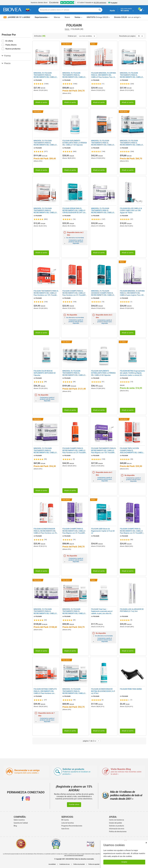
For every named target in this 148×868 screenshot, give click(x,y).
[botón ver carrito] (142, 10)
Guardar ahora (74, 804)
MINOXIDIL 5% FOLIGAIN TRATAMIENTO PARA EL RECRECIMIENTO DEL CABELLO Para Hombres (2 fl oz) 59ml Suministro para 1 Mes (45, 211)
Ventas (78, 17)
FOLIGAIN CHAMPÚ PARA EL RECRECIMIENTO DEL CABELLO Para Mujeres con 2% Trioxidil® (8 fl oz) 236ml (132, 531)
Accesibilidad (52, 864)
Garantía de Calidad (21, 823)
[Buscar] (100, 10)
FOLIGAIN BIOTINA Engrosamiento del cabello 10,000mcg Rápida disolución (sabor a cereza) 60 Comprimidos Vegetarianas (132, 373)
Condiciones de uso (65, 864)
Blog (15, 826)
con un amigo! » (127, 17)
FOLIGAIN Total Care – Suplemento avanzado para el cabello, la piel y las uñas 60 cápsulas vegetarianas (102, 611)
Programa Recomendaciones (72, 826)
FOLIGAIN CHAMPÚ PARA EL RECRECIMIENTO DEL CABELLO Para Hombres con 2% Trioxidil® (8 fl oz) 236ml (75, 293)
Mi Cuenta (65, 820)
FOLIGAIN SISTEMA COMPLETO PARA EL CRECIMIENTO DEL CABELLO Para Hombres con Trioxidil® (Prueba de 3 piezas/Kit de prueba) (46, 691)
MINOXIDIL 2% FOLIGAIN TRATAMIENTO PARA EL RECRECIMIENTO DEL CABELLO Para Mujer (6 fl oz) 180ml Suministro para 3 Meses (103, 211)
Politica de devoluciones (118, 832)
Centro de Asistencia (116, 820)
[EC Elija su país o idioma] (29, 10)
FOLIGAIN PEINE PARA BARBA (131, 689)
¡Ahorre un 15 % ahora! (17, 17)
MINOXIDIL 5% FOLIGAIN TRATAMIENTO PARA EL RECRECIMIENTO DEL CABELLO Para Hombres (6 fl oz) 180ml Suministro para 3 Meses (45, 75)
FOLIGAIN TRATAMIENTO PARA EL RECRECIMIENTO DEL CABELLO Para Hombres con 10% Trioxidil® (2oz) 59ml (46, 293)
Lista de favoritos (68, 823)
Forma (6, 56)
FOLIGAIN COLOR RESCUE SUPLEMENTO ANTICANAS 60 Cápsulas (45, 373)
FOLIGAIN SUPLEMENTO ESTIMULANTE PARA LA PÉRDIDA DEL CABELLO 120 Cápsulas (75, 143)
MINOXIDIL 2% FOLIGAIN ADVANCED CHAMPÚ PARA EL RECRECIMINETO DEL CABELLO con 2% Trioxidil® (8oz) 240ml (103, 293)
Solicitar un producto (116, 826)
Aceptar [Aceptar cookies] (124, 862)
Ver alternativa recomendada (75, 238)
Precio (6, 63)
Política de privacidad (79, 864)
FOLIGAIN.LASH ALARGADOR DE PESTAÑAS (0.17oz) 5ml (132, 610)
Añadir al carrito (41, 102)
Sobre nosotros (19, 820)
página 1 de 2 (89, 741)
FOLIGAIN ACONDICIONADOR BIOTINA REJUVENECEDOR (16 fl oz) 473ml (103, 691)
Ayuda (112, 11)
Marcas (57, 17)
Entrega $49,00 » (98, 17)
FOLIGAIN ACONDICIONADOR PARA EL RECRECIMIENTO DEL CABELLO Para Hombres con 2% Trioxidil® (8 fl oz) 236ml (45, 531)
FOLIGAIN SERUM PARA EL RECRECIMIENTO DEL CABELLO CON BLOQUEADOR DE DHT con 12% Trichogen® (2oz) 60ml (74, 211)
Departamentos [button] (42, 17)
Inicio (67, 29)
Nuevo (67, 17)
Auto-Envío (65, 829)
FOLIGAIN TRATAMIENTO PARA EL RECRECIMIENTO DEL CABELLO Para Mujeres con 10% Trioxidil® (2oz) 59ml (104, 451)
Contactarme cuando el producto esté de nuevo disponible (76, 242)
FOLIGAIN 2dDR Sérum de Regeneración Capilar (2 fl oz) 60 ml (103, 531)
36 (140, 36)
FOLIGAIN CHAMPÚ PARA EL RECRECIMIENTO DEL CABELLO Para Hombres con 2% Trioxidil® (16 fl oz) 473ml (74, 451)
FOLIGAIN (39, 80)
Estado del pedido (115, 823)
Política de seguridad (94, 864)
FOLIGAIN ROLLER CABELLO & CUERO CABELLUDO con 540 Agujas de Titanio (131, 210)
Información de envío (117, 829)
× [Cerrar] (146, 843)
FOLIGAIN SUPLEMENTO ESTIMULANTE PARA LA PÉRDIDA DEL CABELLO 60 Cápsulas (103, 373)
